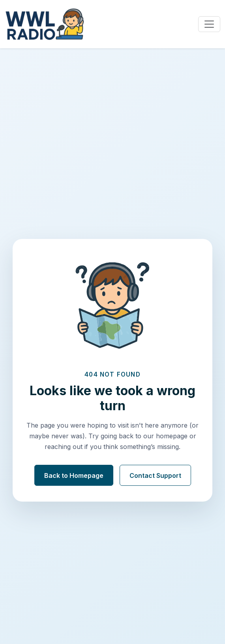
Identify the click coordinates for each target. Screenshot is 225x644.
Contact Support (155, 475)
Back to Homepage (74, 475)
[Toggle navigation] (209, 24)
